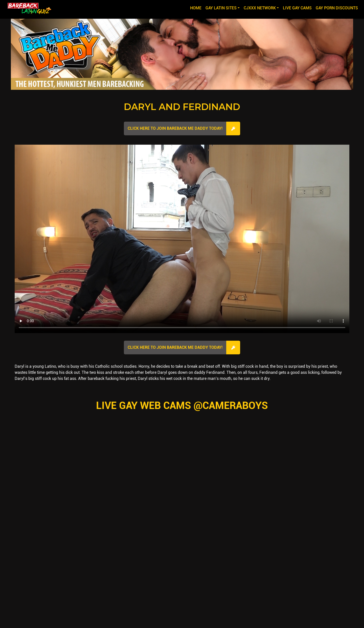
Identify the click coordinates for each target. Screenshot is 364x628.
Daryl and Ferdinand (182, 107)
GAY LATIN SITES (221, 8)
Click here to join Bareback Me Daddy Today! (175, 128)
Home (197, 8)
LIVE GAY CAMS (297, 8)
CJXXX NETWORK (260, 8)
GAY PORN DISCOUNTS (337, 8)
